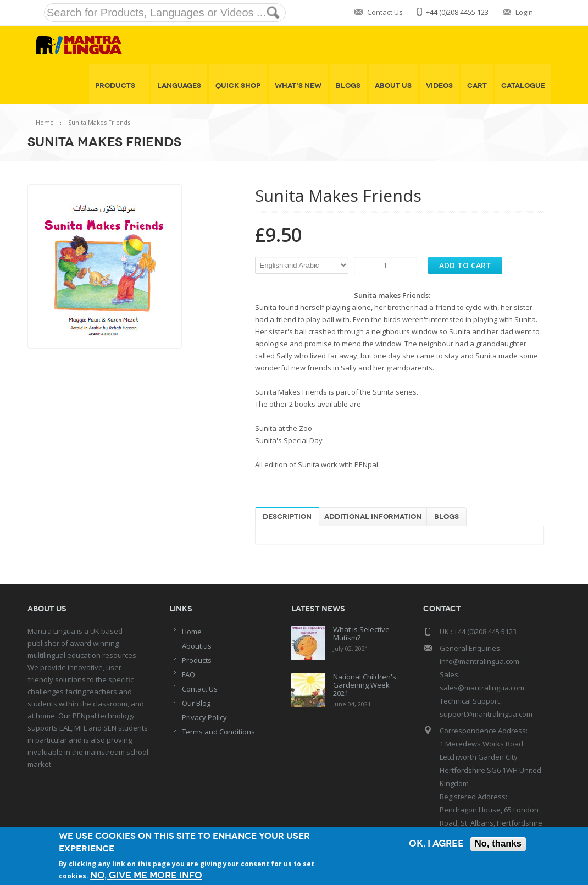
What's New (298, 86)
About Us (393, 86)
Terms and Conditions (218, 732)
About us (197, 646)
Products (119, 86)
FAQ (188, 674)
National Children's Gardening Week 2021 (365, 685)
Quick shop (238, 86)
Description (287, 517)
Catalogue (523, 86)
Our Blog (196, 703)
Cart (477, 86)
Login (524, 12)
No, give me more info (146, 875)
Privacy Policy (204, 717)
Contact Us (385, 12)
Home (45, 122)
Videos (439, 86)
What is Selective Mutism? (361, 634)
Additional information (373, 517)
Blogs (348, 86)
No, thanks (498, 844)
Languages (179, 86)
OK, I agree (435, 844)
